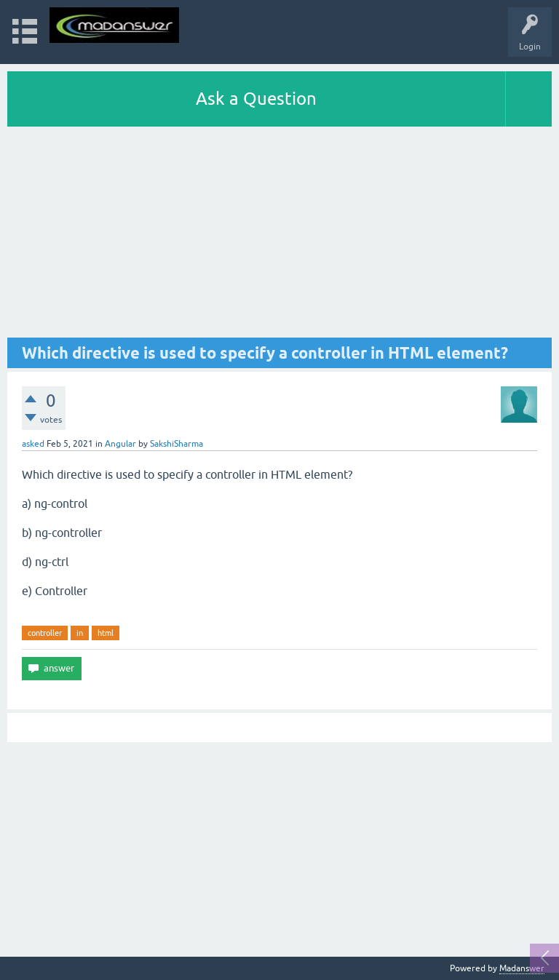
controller (45, 633)
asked (33, 444)
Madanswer (522, 968)
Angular (120, 444)
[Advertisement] (279, 236)
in (80, 633)
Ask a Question (256, 99)
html (106, 633)
